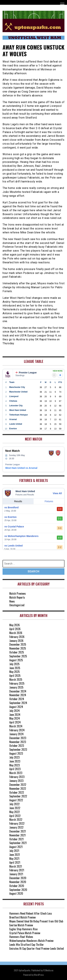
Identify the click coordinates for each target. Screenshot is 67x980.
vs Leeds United (13, 546)
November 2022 (18, 789)
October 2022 (17, 792)
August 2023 (16, 753)
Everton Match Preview (21, 925)
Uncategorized (17, 605)
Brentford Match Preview (22, 917)
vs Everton (11, 517)
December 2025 (18, 644)
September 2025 (18, 656)
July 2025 (14, 664)
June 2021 (15, 855)
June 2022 (15, 808)
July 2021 (14, 851)
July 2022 (14, 804)
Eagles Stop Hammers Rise (23, 929)
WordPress (39, 975)
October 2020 (17, 886)
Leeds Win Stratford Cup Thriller (27, 945)
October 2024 (17, 699)
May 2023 (15, 765)
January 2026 (16, 641)
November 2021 (17, 835)
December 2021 (18, 831)
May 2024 (15, 718)
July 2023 (14, 757)
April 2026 (15, 629)
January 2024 (16, 734)
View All (57, 493)
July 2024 (15, 711)
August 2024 (16, 707)
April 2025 (15, 676)
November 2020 (18, 882)
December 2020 (18, 878)
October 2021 (16, 839)
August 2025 (16, 660)
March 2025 (16, 680)
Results (18, 501)
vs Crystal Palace (14, 527)
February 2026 (17, 637)
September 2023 (18, 750)
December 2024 (18, 691)
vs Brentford (11, 507)
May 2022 (15, 812)
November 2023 (18, 742)
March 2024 (16, 726)
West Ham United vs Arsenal (21, 468)
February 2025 (17, 683)
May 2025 (15, 672)
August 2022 (16, 800)
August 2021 (16, 847)
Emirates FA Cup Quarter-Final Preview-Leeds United (37, 948)
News (12, 601)
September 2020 (18, 890)
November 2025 (18, 648)
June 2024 (15, 715)
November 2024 (18, 695)
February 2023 (17, 777)
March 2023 (16, 773)
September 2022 (18, 796)
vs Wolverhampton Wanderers (21, 536)
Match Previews (18, 593)
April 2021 (15, 862)
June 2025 (15, 668)
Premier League (26, 373)
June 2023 (15, 761)
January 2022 (16, 827)
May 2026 (15, 625)
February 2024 (17, 730)
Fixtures (49, 501)
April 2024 (15, 722)
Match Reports (17, 597)
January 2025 (16, 687)
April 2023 (15, 769)
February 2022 (17, 823)
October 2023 (17, 746)
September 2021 (18, 843)
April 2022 (15, 816)
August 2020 (16, 893)
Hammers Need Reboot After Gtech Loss (31, 913)
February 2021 (17, 870)
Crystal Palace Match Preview (25, 933)
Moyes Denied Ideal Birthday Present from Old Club (36, 921)
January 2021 (16, 874)
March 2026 (16, 633)
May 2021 (14, 859)
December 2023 (18, 738)
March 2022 (16, 820)
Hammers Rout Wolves (21, 937)
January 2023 (16, 781)
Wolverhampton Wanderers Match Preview (31, 941)
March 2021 (16, 866)
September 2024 (18, 703)
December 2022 (18, 785)
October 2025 (17, 652)
